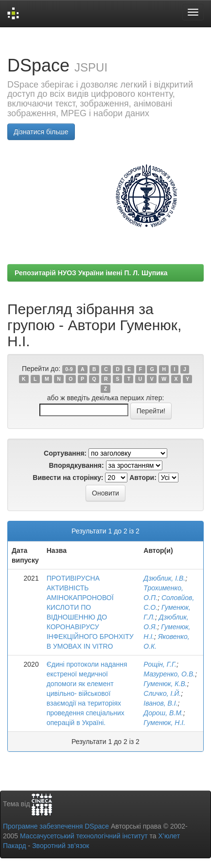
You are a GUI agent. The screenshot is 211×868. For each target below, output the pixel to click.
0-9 (69, 369)
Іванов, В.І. (160, 703)
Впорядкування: (76, 465)
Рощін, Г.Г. (160, 664)
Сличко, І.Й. (162, 693)
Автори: (143, 478)
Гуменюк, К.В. (165, 684)
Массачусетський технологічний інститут (84, 836)
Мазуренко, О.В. (169, 674)
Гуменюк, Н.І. (164, 723)
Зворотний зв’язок (61, 846)
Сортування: (65, 453)
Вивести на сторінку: (68, 478)
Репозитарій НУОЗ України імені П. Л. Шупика (91, 273)
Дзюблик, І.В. (164, 578)
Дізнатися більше (41, 132)
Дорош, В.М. (163, 713)
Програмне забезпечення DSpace (56, 826)
